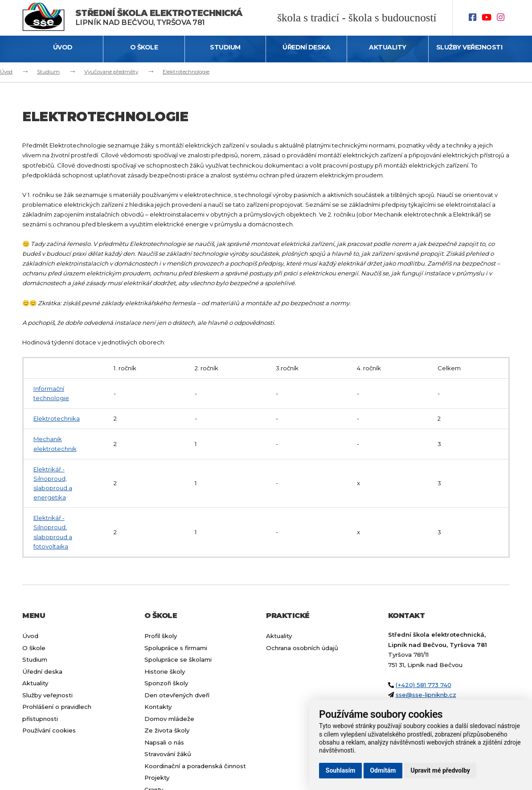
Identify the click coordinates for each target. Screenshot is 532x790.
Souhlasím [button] (341, 770)
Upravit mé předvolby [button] (440, 770)
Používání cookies (49, 730)
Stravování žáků (168, 754)
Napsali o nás (164, 742)
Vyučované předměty (111, 72)
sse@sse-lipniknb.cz (426, 695)
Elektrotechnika (57, 418)
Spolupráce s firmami (176, 648)
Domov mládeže (169, 719)
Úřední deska (306, 47)
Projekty (157, 778)
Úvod (63, 47)
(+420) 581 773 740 (424, 685)
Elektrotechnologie (186, 72)
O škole (144, 47)
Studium (225, 47)
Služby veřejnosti (469, 47)
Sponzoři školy (166, 683)
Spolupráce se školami (178, 659)
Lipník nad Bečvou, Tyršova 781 (159, 18)
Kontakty (158, 707)
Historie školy (165, 671)
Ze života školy (167, 730)
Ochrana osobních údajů (302, 648)
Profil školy (161, 636)
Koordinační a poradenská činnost (195, 766)
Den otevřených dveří (177, 695)
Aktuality (388, 47)
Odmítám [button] (383, 770)
